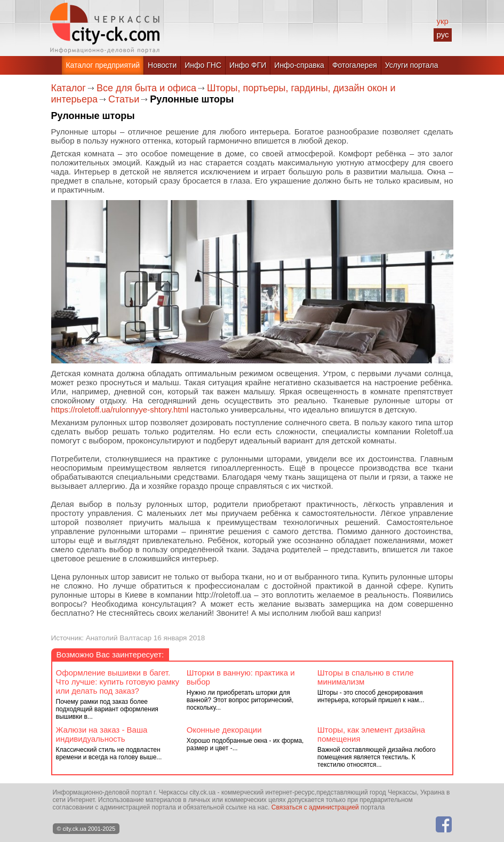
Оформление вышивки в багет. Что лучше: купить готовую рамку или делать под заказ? (118, 682)
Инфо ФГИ (248, 65)
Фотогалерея (355, 65)
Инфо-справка (299, 65)
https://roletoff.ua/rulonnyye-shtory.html (120, 410)
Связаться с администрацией (315, 807)
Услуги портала (412, 65)
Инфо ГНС (203, 65)
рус (442, 34)
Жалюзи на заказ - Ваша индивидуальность (102, 734)
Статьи (124, 99)
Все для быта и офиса (146, 88)
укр (442, 21)
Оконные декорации (224, 730)
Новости (162, 65)
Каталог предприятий (103, 65)
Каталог (69, 88)
